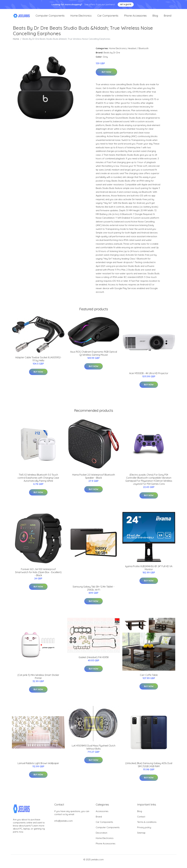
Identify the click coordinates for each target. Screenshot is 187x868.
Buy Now (106, 76)
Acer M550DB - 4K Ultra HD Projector (149, 377)
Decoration (101, 836)
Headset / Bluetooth (138, 52)
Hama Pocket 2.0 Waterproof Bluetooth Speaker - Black (94, 480)
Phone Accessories (135, 17)
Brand (168, 17)
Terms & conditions (147, 825)
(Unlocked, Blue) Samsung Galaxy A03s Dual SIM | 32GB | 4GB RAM (149, 768)
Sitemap (141, 836)
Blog (155, 17)
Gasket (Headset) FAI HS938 (94, 661)
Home (16, 42)
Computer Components (50, 17)
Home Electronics (81, 17)
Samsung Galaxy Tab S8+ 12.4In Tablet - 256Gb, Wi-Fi (94, 592)
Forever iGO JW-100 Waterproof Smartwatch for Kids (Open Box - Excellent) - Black (38, 576)
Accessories (102, 815)
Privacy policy (144, 831)
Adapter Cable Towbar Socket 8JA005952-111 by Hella (38, 362)
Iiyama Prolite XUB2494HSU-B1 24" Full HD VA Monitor (149, 571)
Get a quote (126, 4)
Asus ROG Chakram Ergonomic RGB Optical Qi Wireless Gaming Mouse (94, 357)
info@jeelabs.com (63, 824)
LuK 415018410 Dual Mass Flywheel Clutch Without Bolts (94, 751)
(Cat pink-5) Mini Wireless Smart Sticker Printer (38, 680)
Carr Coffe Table (149, 678)
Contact (141, 820)
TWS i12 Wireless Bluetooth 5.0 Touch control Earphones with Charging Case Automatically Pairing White (38, 481)
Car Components (108, 17)
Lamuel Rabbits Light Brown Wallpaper (38, 767)
